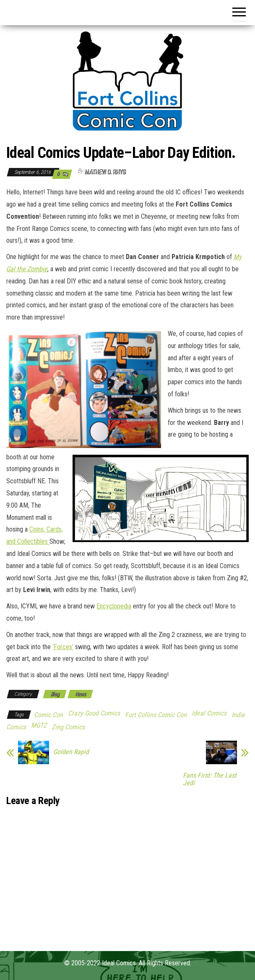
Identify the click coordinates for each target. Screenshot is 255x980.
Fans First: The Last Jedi (210, 779)
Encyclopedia (114, 606)
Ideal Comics (209, 713)
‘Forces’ (63, 647)
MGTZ (39, 725)
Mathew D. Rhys (105, 172)
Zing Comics (68, 727)
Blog (55, 694)
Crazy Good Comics (94, 713)
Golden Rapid (71, 752)
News (80, 694)
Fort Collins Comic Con (156, 715)
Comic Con (48, 715)
